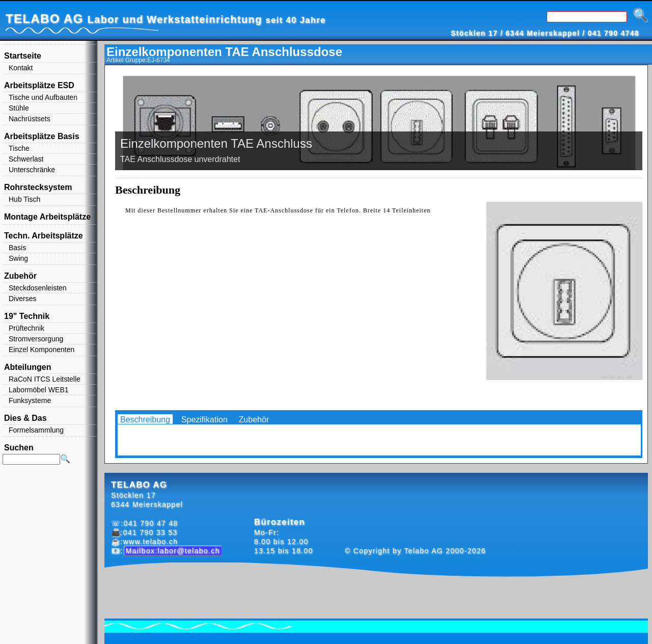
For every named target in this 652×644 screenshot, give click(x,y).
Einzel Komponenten (42, 350)
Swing (18, 258)
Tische (19, 148)
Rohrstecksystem (38, 187)
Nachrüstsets (30, 119)
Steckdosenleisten (38, 288)
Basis (17, 248)
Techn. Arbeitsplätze (44, 236)
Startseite (23, 56)
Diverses (22, 299)
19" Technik (27, 316)
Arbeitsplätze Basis (42, 136)
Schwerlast (26, 159)
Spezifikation (205, 420)
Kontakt (21, 68)
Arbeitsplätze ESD (39, 85)
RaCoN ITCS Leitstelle (45, 379)
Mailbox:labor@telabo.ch (173, 551)
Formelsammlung (36, 430)
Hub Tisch (24, 199)
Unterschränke (32, 170)
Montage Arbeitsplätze (47, 217)
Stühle (19, 108)
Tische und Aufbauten (43, 97)
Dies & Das (25, 418)
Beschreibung (145, 420)
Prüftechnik (26, 328)
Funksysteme (30, 400)
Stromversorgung (36, 339)
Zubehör (254, 420)
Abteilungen (28, 367)
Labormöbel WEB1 (39, 390)
